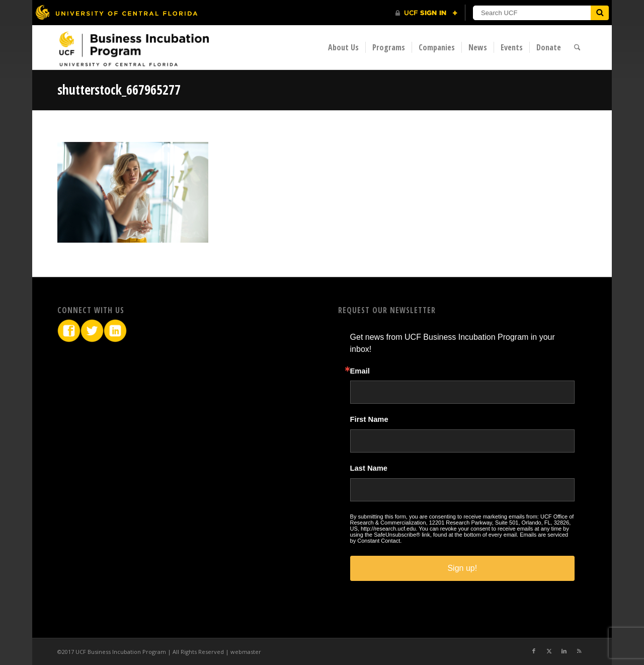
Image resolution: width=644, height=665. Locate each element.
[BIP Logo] (134, 49)
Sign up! (462, 568)
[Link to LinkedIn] (564, 651)
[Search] (577, 47)
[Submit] (600, 13)
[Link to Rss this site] (579, 651)
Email (360, 371)
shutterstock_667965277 (119, 90)
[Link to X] (549, 651)
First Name (369, 420)
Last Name (369, 468)
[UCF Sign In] (426, 13)
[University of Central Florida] (116, 12)
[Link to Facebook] (534, 651)
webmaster (246, 652)
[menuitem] (343, 47)
